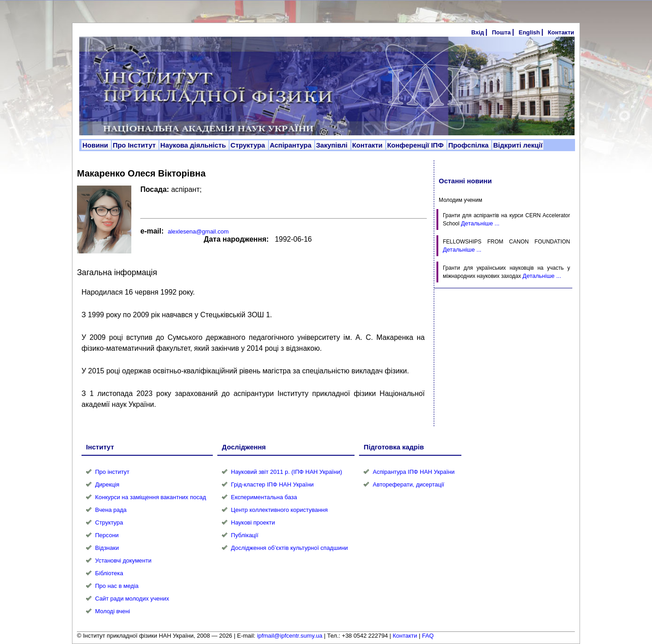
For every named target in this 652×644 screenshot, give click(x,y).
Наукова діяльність (194, 145)
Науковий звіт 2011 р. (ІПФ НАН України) (286, 472)
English (529, 32)
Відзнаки (107, 548)
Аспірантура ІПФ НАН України (414, 472)
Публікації (244, 535)
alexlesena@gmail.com (198, 231)
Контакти (561, 32)
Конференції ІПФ (416, 145)
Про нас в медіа (117, 586)
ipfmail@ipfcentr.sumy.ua (290, 636)
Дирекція (107, 484)
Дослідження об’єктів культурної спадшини (289, 548)
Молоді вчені (113, 611)
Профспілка (469, 145)
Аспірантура (292, 145)
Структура (249, 145)
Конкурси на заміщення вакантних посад (151, 497)
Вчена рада (111, 510)
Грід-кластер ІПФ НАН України (272, 484)
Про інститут (112, 472)
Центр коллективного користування (279, 510)
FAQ (428, 636)
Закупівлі (333, 145)
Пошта (501, 32)
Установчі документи (123, 561)
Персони (107, 535)
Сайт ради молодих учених (132, 599)
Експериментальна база (264, 497)
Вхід (478, 32)
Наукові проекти (253, 522)
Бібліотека (109, 573)
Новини (96, 145)
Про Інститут (135, 145)
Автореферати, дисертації (408, 484)
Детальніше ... (480, 223)
